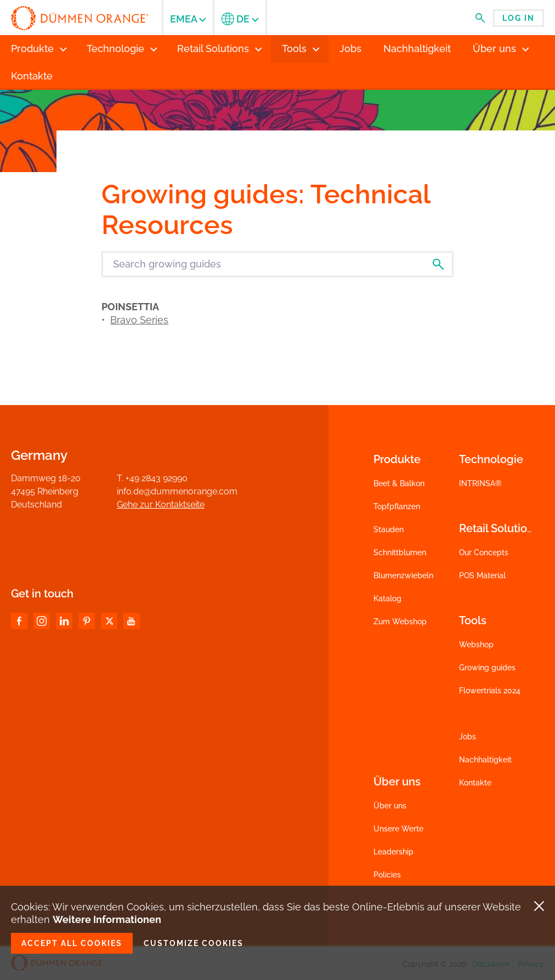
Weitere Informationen (107, 919)
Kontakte (475, 783)
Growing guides (487, 668)
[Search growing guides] (277, 264)
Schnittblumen (400, 552)
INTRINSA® (480, 483)
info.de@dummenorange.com (177, 491)
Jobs (468, 737)
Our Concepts (484, 552)
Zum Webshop (400, 622)
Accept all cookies (72, 943)
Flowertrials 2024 (490, 691)
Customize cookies (194, 943)
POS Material (482, 576)
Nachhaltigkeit (485, 760)
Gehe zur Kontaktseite (161, 505)
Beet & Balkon (399, 483)
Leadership (393, 852)
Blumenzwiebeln (403, 576)
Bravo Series (139, 320)
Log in (519, 18)
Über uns (390, 806)
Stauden (389, 529)
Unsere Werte (398, 829)
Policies (387, 875)
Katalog (387, 599)
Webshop (476, 645)
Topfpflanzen (397, 506)
